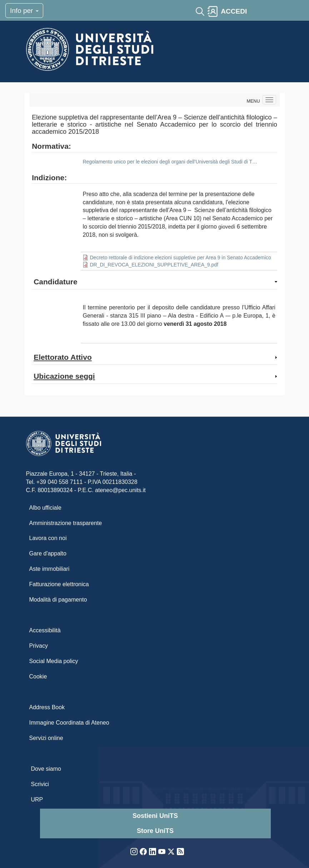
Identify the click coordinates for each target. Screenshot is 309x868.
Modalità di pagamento (58, 600)
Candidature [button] (56, 282)
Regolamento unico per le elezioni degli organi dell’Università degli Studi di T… (170, 162)
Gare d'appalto (48, 553)
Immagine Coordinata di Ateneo (69, 723)
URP (37, 800)
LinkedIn (153, 852)
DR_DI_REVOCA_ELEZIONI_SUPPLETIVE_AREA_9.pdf (154, 265)
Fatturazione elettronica (59, 584)
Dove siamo (46, 769)
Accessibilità (45, 630)
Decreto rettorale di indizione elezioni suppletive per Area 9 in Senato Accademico (180, 258)
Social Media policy (54, 661)
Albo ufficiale (45, 508)
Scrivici (40, 784)
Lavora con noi (48, 538)
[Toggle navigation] (256, 11)
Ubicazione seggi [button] (64, 376)
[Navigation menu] (269, 100)
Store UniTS (155, 831)
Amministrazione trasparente (66, 523)
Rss (180, 852)
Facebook (143, 852)
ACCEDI (234, 11)
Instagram (134, 852)
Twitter (171, 852)
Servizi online (46, 738)
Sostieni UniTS (155, 816)
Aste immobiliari (49, 569)
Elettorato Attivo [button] (63, 357)
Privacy (39, 646)
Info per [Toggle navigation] (24, 11)
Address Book (47, 707)
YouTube (162, 852)
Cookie (38, 676)
